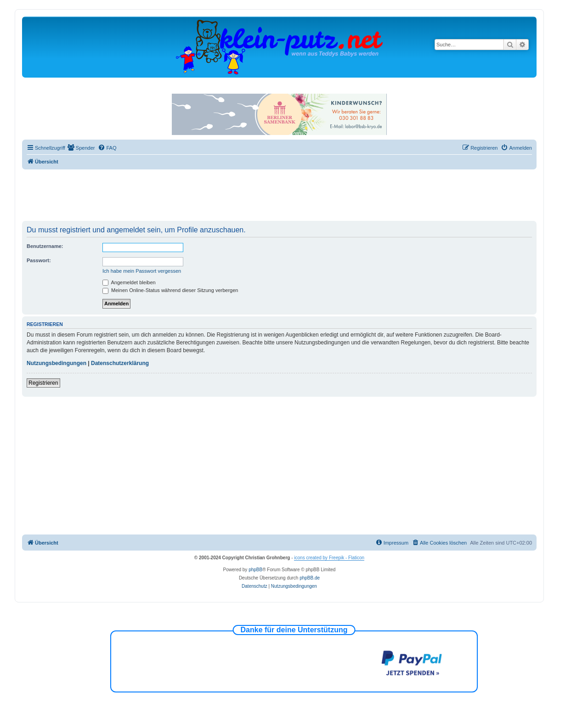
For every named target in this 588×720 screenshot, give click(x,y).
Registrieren (43, 383)
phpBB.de (310, 578)
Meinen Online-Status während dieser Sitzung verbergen (170, 290)
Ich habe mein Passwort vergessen (142, 271)
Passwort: (39, 260)
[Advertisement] (279, 195)
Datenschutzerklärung (120, 363)
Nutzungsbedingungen (57, 363)
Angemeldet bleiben (129, 282)
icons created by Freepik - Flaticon (329, 558)
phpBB (255, 570)
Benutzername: (45, 246)
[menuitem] (81, 148)
